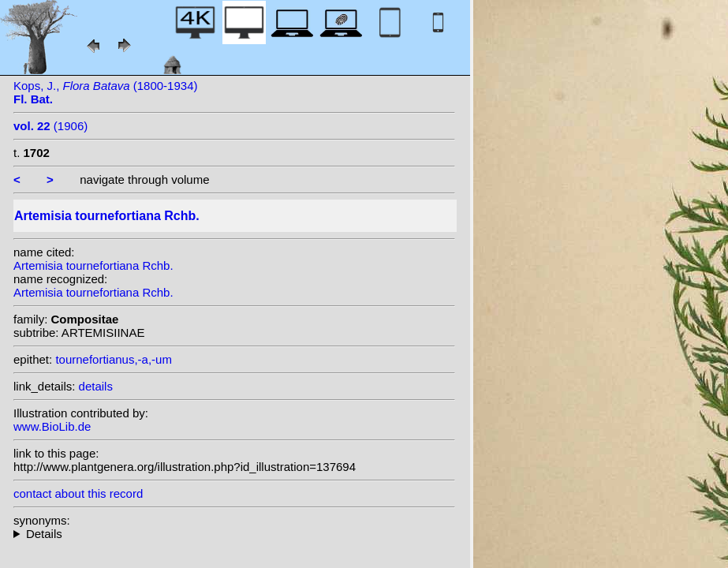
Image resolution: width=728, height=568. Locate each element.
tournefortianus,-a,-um (114, 359)
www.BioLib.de (52, 426)
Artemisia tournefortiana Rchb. (93, 265)
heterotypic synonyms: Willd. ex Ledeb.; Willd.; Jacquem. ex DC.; (234, 534)
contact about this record (78, 493)
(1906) (50, 126)
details (96, 386)
